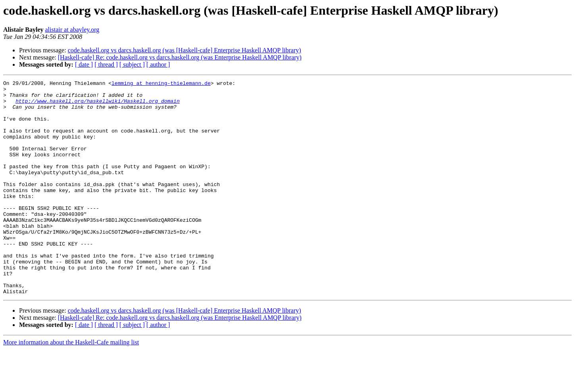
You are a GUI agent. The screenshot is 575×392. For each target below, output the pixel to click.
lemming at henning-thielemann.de (161, 84)
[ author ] (158, 64)
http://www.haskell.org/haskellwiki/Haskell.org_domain (97, 106)
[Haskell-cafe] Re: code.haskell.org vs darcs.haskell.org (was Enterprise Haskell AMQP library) (180, 57)
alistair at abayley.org (72, 30)
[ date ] (84, 64)
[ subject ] (132, 64)
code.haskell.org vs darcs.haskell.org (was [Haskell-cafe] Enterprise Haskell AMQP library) (185, 50)
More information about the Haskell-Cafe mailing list (71, 385)
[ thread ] (106, 64)
